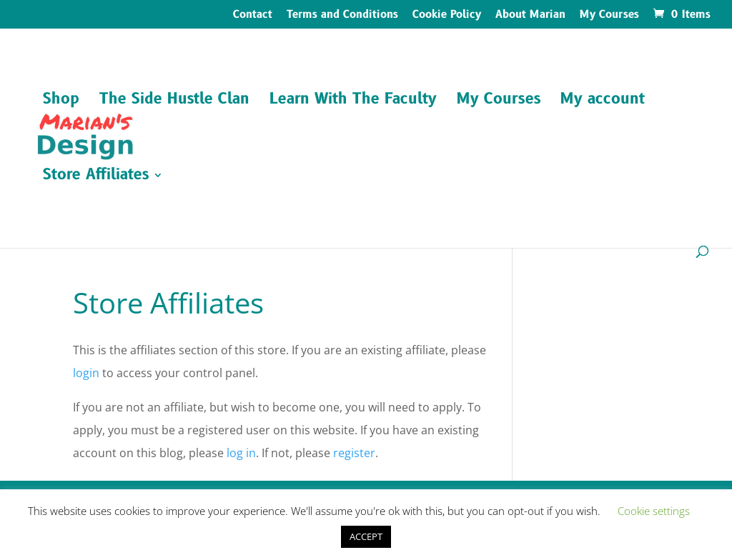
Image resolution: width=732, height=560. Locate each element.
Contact (253, 16)
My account (603, 102)
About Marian (530, 16)
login (86, 373)
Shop (61, 102)
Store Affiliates (96, 177)
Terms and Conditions (342, 16)
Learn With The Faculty (353, 102)
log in (241, 453)
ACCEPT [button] (366, 536)
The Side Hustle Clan (174, 102)
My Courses (609, 16)
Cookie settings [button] (654, 511)
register (354, 453)
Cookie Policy (447, 16)
